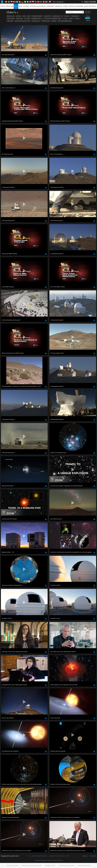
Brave (7, 439)
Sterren (54, 21)
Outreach (65, 6)
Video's (16, 7)
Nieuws (21, 6)
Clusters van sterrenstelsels (52, 19)
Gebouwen (10, 21)
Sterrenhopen (46, 21)
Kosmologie (56, 16)
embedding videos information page (27, 409)
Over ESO (3, 6)
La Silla (65, 19)
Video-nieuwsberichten (65, 21)
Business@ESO (79, 6)
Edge (7, 442)
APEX (28, 16)
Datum (88, 20)
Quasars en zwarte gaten (22, 21)
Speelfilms (19, 19)
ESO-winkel (26, 6)
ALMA (24, 16)
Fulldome (27, 19)
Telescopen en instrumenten (38, 6)
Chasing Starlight (37, 16)
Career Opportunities (90, 6)
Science (86, 2)
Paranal (77, 19)
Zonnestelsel (36, 21)
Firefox (7, 444)
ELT (62, 16)
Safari (7, 445)
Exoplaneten (11, 19)
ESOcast (67, 16)
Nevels (71, 19)
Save (6, 471)
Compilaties (47, 16)
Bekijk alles (11, 16)
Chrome (7, 440)
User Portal (93, 2)
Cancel (14, 471)
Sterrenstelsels (37, 19)
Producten (72, 6)
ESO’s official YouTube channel (42, 406)
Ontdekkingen (50, 6)
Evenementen (58, 6)
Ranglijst (88, 18)
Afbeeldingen (10, 6)
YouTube (4, 406)
